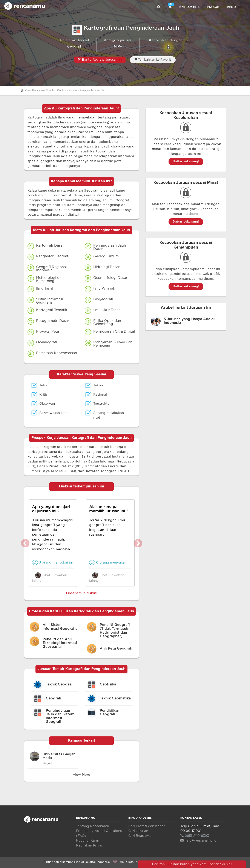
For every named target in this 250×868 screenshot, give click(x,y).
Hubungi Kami (87, 841)
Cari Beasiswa (140, 836)
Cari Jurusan (138, 831)
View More (81, 775)
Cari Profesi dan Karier (147, 826)
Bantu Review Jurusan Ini (100, 59)
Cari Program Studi (39, 91)
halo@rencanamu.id (198, 841)
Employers (189, 7)
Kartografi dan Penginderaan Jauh (83, 91)
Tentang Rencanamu (93, 826)
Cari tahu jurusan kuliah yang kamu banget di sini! (192, 864)
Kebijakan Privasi (90, 846)
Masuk (213, 7)
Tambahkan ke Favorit (153, 60)
